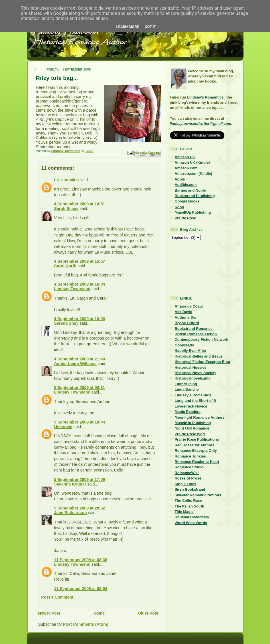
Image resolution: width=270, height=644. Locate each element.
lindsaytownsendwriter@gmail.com (201, 124)
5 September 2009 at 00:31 (80, 388)
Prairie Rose (185, 218)
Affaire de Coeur (189, 306)
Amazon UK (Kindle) (192, 162)
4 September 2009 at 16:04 (80, 284)
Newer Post (49, 613)
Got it (150, 27)
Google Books (187, 201)
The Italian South (190, 506)
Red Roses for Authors (195, 445)
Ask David (184, 312)
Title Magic (184, 512)
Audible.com (186, 185)
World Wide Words (191, 523)
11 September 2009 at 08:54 (81, 589)
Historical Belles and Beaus (199, 356)
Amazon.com (186, 168)
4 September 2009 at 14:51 (80, 204)
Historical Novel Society (196, 373)
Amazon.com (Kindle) (193, 173)
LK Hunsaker (67, 180)
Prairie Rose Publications (197, 439)
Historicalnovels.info (193, 378)
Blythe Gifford (187, 323)
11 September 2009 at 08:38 (81, 560)
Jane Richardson (71, 513)
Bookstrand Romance (194, 329)
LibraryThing (186, 384)
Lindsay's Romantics (205, 97)
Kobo (179, 207)
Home (99, 613)
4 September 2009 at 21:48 (80, 359)
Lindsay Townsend (72, 289)
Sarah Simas (66, 208)
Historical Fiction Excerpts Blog (202, 362)
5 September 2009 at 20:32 (80, 508)
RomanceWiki (187, 473)
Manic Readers (188, 412)
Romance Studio (189, 467)
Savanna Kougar (70, 484)
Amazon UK (185, 157)
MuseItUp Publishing (193, 212)
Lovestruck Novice (191, 406)
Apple (180, 179)
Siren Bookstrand (190, 489)
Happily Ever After (191, 351)
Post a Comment (57, 597)
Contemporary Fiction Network (202, 339)
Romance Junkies (190, 456)
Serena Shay (66, 323)
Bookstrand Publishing (195, 196)
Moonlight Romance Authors (200, 417)
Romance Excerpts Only (196, 451)
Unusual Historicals (192, 517)
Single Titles (186, 484)
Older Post (148, 613)
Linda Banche (187, 389)
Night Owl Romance (192, 428)
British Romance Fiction (196, 334)
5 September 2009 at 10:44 (80, 422)
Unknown (63, 427)
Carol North (65, 266)
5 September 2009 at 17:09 (80, 480)
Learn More (128, 27)
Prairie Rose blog (190, 434)
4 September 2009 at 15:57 (80, 261)
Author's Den (186, 317)
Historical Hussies (191, 367)
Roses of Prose (188, 478)
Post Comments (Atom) (86, 624)
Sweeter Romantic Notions (198, 495)
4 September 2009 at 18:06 (80, 319)
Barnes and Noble (190, 190)
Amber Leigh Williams (75, 364)
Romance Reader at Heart (197, 462)
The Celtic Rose (188, 500)
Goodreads (184, 345)
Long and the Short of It (195, 401)
